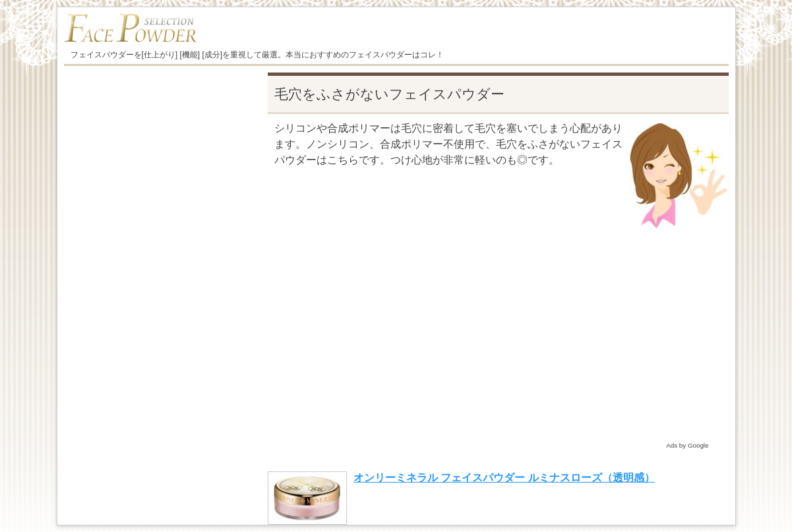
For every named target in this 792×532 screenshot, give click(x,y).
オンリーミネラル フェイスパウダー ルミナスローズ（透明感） (504, 478)
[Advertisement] (498, 345)
